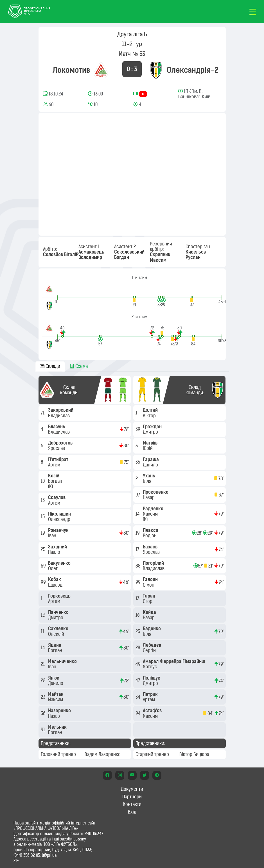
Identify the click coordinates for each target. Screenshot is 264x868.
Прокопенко (156, 492)
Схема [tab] (79, 366)
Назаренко (60, 710)
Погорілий (154, 563)
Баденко (152, 628)
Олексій (57, 634)
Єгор (148, 601)
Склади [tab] (50, 366)
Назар (55, 716)
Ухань (150, 476)
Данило (56, 683)
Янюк (54, 678)
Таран (150, 596)
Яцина (55, 645)
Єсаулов (57, 497)
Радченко (154, 509)
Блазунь (57, 427)
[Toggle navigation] (253, 12)
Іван (53, 536)
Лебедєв (153, 645)
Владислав (59, 416)
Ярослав (57, 448)
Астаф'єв (153, 710)
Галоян (151, 579)
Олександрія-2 (193, 70)
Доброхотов (61, 443)
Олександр (60, 519)
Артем (55, 465)
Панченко (59, 612)
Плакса (151, 530)
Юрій (148, 448)
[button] (135, 302)
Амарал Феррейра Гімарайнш (175, 661)
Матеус (150, 667)
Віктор (150, 416)
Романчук (59, 530)
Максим (56, 700)
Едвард (56, 585)
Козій (54, 476)
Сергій (150, 650)
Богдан (56, 481)
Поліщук (152, 678)
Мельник (58, 727)
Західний (58, 547)
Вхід (132, 812)
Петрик (151, 694)
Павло (55, 552)
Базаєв (151, 547)
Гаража (151, 459)
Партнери (132, 797)
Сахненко (59, 628)
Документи (132, 789)
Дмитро (56, 618)
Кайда (150, 612)
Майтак (56, 694)
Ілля (148, 481)
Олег (53, 568)
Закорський (61, 410)
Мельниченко (63, 661)
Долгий (151, 410)
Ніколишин (60, 514)
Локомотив (71, 70)
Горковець (60, 596)
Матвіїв (151, 443)
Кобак (55, 579)
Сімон (149, 585)
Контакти (132, 804)
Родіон (150, 536)
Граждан (153, 427)
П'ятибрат (59, 459)
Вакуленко (60, 563)
